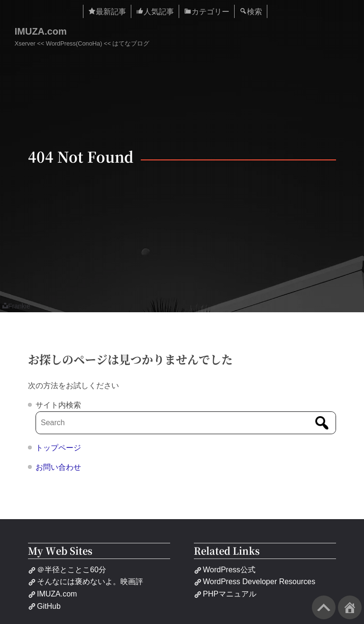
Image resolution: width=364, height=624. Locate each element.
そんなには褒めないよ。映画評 (86, 582)
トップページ (58, 448)
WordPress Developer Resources (255, 582)
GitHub (44, 606)
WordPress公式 (225, 570)
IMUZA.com (41, 31)
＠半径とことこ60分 (67, 570)
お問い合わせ (58, 467)
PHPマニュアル (225, 594)
